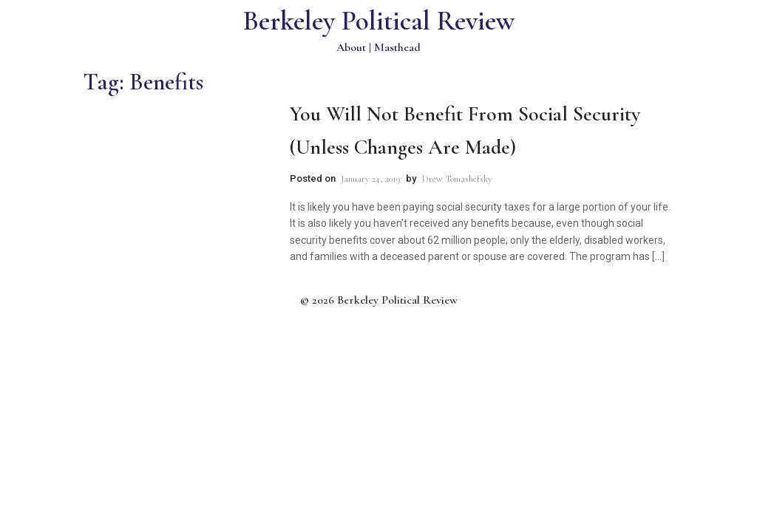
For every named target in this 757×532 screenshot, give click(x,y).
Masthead (397, 47)
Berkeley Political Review (379, 21)
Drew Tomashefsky (457, 179)
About (351, 47)
